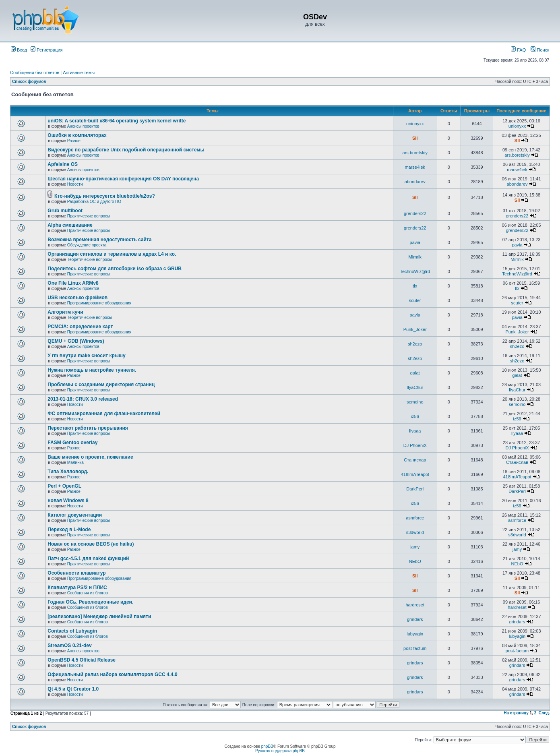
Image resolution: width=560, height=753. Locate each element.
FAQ (518, 50)
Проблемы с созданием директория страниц (101, 385)
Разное (74, 141)
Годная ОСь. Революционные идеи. (90, 602)
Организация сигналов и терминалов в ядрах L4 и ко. (112, 254)
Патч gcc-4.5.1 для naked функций (88, 559)
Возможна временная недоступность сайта (99, 240)
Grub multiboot (65, 211)
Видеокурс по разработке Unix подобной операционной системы (126, 150)
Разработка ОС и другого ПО (94, 202)
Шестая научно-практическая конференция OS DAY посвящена (123, 179)
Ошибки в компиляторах (77, 135)
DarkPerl (415, 489)
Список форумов (29, 82)
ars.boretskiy (415, 153)
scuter (415, 300)
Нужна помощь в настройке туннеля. (92, 370)
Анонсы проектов (83, 126)
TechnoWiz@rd (415, 271)
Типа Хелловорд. (68, 472)
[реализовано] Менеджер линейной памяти (99, 616)
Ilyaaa (415, 431)
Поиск (540, 50)
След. (544, 713)
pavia (415, 242)
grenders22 (415, 213)
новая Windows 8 (68, 501)
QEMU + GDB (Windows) (76, 341)
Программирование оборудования (99, 303)
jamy (415, 547)
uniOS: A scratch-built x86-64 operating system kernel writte (117, 121)
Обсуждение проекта (87, 245)
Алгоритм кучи (65, 312)
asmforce (415, 518)
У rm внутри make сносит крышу (86, 356)
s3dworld (415, 532)
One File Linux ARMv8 (73, 283)
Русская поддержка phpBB (280, 751)
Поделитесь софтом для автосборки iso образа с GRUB (115, 269)
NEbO (415, 561)
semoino (415, 402)
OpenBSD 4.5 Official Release (82, 660)
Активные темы (79, 72)
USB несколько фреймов (77, 298)
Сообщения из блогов (88, 593)
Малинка (75, 462)
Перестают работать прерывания (88, 428)
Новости (75, 184)
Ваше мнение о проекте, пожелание (90, 457)
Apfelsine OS (63, 164)
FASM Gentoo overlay (72, 443)
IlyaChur (415, 387)
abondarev (415, 182)
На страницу (516, 713)
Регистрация (46, 50)
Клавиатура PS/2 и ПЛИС (77, 588)
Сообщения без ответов (35, 72)
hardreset (415, 605)
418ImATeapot (415, 474)
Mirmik (415, 257)
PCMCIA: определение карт (80, 327)
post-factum (415, 648)
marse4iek (415, 167)
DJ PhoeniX (415, 445)
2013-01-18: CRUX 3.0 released (83, 399)
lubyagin (415, 634)
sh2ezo (415, 344)
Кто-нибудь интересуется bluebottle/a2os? (105, 196)
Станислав (415, 460)
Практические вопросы (89, 216)
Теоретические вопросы (90, 260)
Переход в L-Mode (69, 530)
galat (415, 373)
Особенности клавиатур (76, 573)
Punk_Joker (415, 329)
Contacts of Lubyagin (72, 631)
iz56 (415, 416)
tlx (415, 286)
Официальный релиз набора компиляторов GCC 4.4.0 (112, 674)
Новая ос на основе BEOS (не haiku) (91, 544)
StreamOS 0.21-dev (69, 645)
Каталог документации (75, 515)
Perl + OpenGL (64, 486)
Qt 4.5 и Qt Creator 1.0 (73, 689)
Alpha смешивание (70, 225)
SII (415, 138)
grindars (415, 619)
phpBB (267, 746)
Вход (19, 50)
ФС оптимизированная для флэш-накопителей (104, 414)
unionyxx (415, 124)
